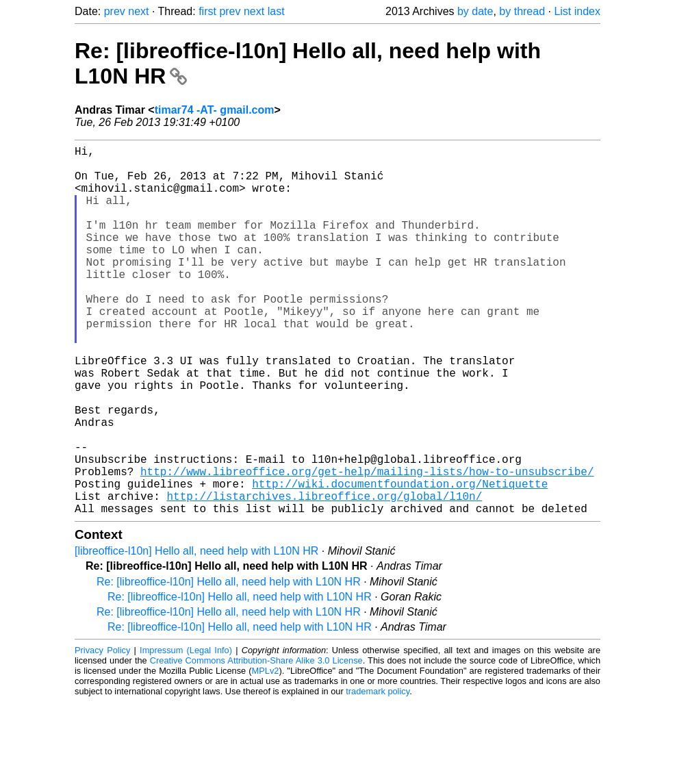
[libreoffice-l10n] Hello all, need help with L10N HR (196, 633)
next (138, 11)
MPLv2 (266, 753)
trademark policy (378, 773)
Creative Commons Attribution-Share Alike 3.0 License (256, 743)
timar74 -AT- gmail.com (215, 110)
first (207, 11)
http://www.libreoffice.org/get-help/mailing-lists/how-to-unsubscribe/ (367, 545)
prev (115, 11)
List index (577, 11)
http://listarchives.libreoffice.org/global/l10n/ (324, 575)
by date (475, 11)
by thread (522, 11)
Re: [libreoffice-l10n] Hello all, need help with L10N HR (229, 664)
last (276, 11)
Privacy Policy (102, 732)
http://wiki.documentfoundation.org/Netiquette (400, 560)
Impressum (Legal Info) (186, 732)
